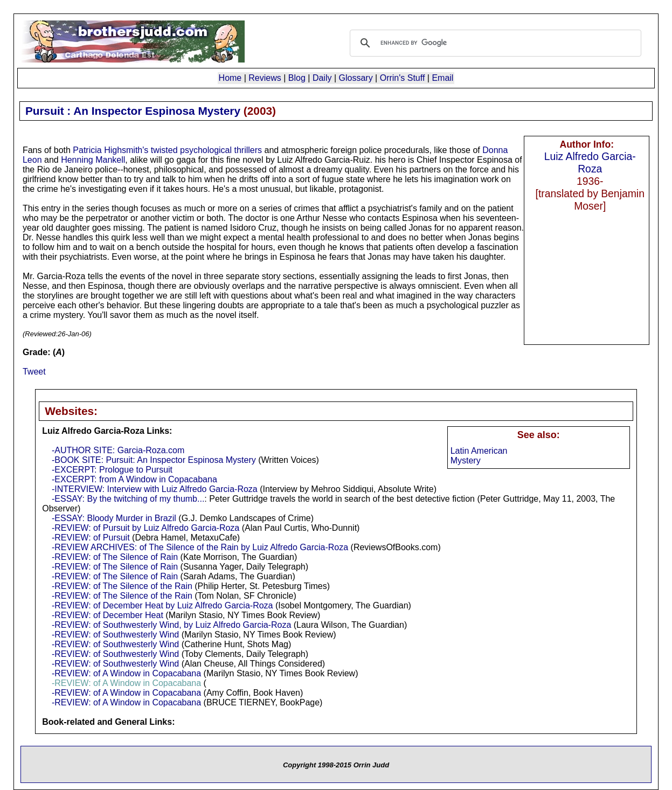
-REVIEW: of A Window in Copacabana (126, 673)
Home (230, 78)
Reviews (265, 78)
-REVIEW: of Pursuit (91, 538)
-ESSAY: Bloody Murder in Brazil (114, 518)
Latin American (479, 451)
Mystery (466, 460)
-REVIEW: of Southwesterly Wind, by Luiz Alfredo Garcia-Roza (171, 625)
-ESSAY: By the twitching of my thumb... (128, 499)
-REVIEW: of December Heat (108, 615)
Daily (322, 78)
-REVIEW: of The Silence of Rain (115, 557)
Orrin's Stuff (403, 78)
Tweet (34, 372)
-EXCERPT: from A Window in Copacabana (134, 479)
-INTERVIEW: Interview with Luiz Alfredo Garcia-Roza (155, 489)
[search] (494, 43)
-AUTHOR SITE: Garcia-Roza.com (118, 450)
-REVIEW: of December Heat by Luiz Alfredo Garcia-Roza (162, 605)
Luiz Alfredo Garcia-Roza (590, 162)
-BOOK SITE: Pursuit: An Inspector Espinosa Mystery (154, 460)
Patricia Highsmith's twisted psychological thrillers (167, 150)
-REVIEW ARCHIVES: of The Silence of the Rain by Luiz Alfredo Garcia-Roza (200, 547)
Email (442, 78)
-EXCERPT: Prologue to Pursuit (112, 470)
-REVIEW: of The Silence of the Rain (122, 586)
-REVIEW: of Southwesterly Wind (115, 635)
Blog (297, 78)
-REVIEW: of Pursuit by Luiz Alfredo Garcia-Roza (146, 528)
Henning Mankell (93, 160)
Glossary (356, 78)
